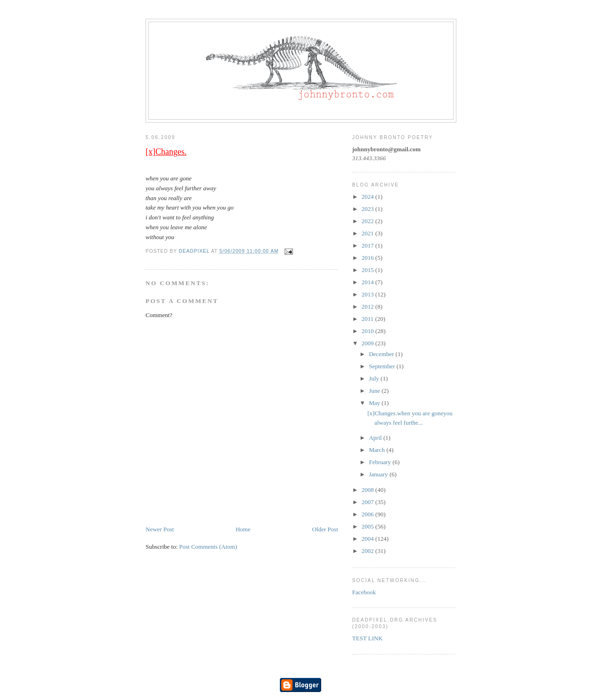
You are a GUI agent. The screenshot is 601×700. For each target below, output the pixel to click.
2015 (368, 270)
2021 (368, 233)
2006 (368, 514)
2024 (368, 197)
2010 (368, 331)
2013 (368, 294)
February (381, 462)
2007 (368, 502)
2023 (368, 209)
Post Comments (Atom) (208, 547)
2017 (368, 245)
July (375, 378)
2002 (368, 551)
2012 (368, 307)
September (383, 366)
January (379, 474)
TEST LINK (367, 638)
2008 (368, 490)
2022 (368, 221)
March (378, 450)
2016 (368, 258)
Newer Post (160, 529)
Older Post (325, 529)
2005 (368, 526)
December (382, 354)
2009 (368, 343)
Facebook (364, 592)
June (375, 391)
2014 (368, 282)
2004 (368, 539)
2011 (368, 319)
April (376, 438)
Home (243, 529)
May (375, 403)
